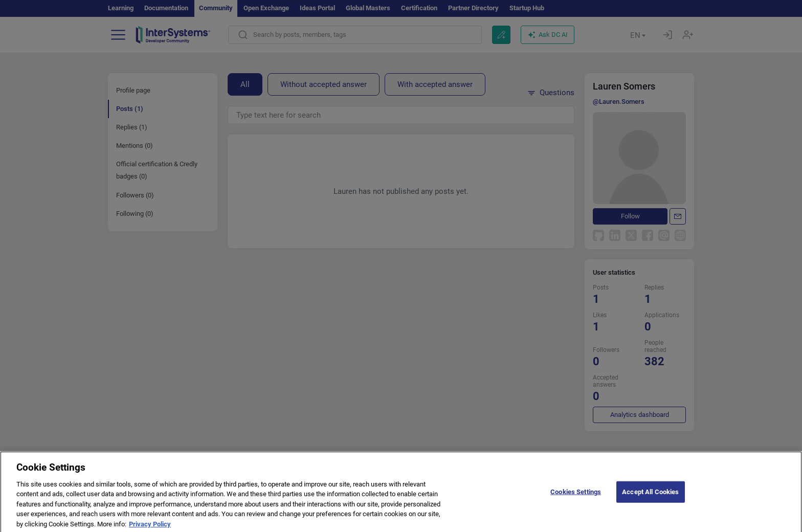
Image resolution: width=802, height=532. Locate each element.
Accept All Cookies (650, 499)
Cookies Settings (576, 499)
